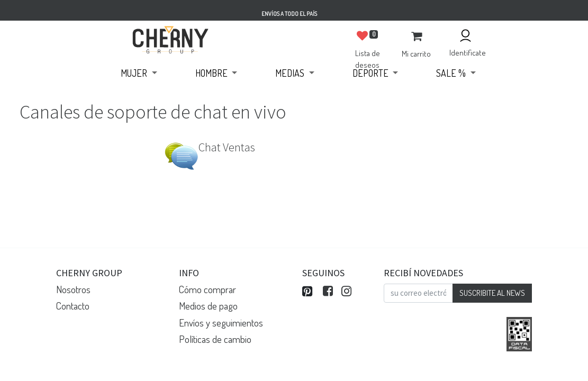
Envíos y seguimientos (221, 323)
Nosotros (73, 289)
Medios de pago (208, 306)
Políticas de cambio (215, 339)
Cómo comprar (207, 289)
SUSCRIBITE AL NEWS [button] (492, 293)
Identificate (468, 53)
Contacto (73, 306)
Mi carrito (416, 54)
